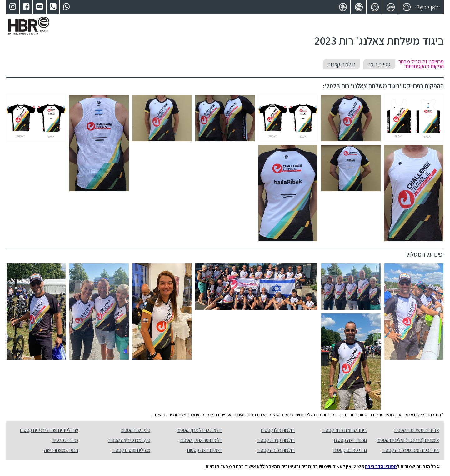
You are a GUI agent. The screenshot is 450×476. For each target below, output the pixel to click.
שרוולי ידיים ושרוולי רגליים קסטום (49, 430)
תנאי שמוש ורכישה (61, 450)
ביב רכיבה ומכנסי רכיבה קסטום (410, 450)
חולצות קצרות (341, 64)
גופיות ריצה (379, 64)
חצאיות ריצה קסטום (205, 450)
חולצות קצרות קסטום (276, 440)
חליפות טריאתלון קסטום (201, 440)
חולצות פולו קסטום (278, 430)
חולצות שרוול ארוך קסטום (200, 430)
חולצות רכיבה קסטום (276, 450)
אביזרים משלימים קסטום (416, 430)
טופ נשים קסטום (135, 430)
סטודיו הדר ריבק (381, 466)
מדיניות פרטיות (65, 440)
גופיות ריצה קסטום (350, 440)
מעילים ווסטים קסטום (131, 450)
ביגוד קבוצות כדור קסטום (344, 430)
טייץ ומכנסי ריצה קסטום (129, 440)
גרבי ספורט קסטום (350, 450)
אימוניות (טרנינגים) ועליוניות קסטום (408, 440)
